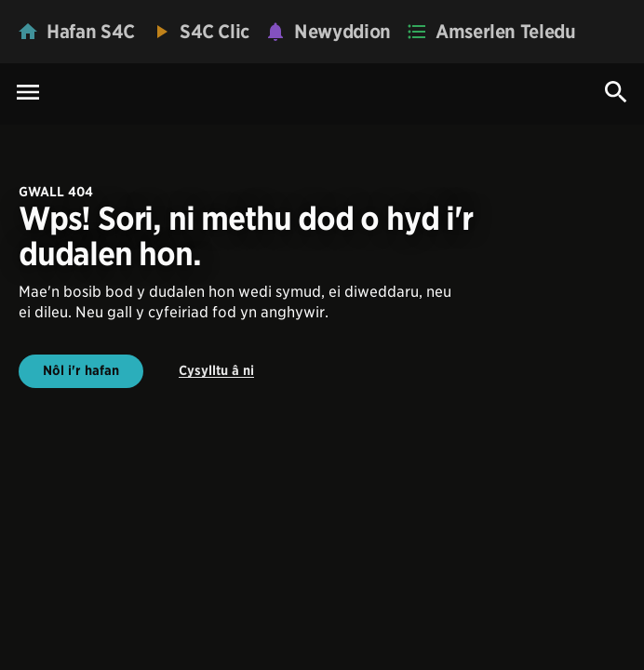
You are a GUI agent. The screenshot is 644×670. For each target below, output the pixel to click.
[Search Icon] (616, 92)
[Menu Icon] (28, 94)
